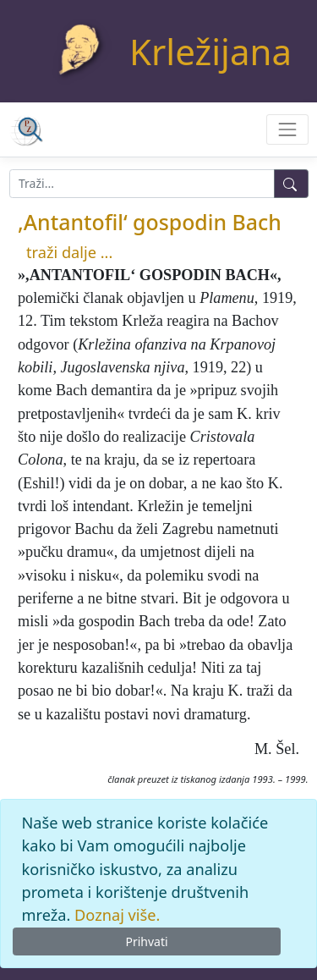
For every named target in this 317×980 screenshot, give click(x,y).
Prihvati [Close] (146, 941)
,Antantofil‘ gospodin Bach (150, 222)
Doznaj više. (117, 915)
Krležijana (210, 51)
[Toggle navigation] (287, 129)
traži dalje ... (69, 252)
